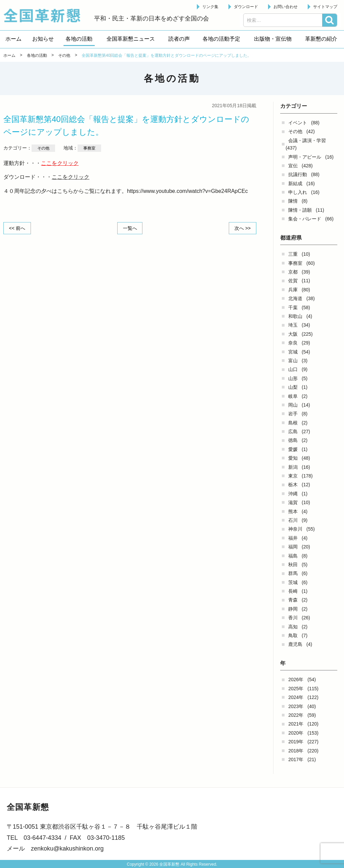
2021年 (296, 724)
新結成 (295, 183)
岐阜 (293, 396)
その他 (295, 131)
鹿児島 (295, 644)
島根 (293, 423)
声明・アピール (305, 157)
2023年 (296, 706)
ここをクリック (60, 163)
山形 (293, 378)
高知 (293, 627)
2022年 (296, 715)
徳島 (293, 440)
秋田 (293, 565)
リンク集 (210, 7)
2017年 (296, 759)
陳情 (293, 201)
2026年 (296, 679)
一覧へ (130, 228)
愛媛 (293, 449)
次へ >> (243, 228)
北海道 (295, 298)
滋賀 (293, 502)
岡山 (293, 405)
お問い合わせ (286, 7)
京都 (293, 272)
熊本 (293, 511)
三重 (293, 254)
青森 (293, 600)
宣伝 (293, 166)
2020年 (296, 733)
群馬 (293, 573)
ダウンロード (246, 7)
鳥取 (293, 635)
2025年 (296, 689)
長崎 (293, 591)
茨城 (293, 582)
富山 (293, 361)
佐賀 (293, 281)
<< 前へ (17, 228)
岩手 (293, 414)
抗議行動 (298, 174)
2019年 (296, 742)
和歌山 (295, 316)
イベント (298, 123)
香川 (293, 618)
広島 (293, 431)
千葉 (293, 307)
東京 (293, 476)
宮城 (293, 352)
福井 (293, 538)
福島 (293, 556)
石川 (293, 520)
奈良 (293, 343)
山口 (293, 369)
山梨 (293, 387)
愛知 (293, 458)
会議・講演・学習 (307, 140)
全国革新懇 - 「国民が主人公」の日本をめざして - (45, 15)
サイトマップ (325, 7)
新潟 (293, 467)
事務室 (295, 263)
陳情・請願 (300, 210)
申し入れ (298, 192)
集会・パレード (305, 219)
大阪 (293, 334)
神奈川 (295, 529)
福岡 (293, 547)
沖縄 (293, 494)
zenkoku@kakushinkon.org (67, 849)
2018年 (296, 751)
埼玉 (293, 325)
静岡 (293, 609)
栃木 (293, 485)
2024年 (296, 697)
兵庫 (293, 290)
